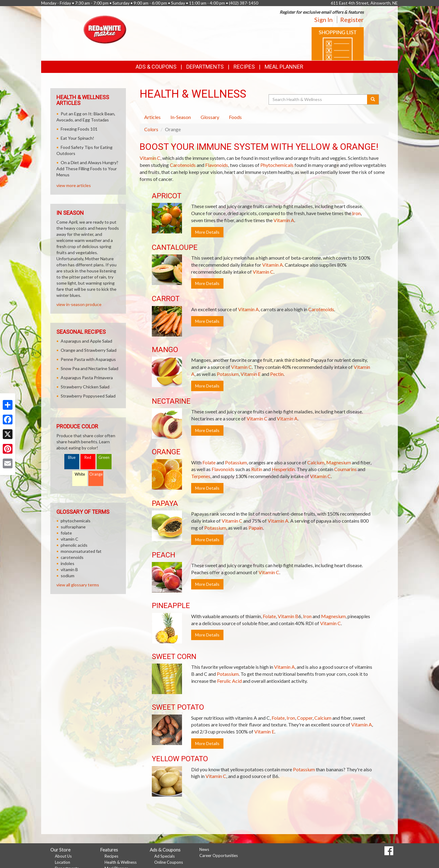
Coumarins (345, 469)
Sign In (323, 20)
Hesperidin (283, 469)
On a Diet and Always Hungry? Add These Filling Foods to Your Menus (87, 169)
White (80, 474)
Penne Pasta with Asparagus (88, 359)
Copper (305, 718)
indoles (68, 563)
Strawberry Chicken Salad (85, 387)
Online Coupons (169, 862)
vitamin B (69, 569)
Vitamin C (150, 158)
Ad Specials (164, 856)
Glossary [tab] (210, 117)
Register (352, 20)
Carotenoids (183, 165)
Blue (72, 457)
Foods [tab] (235, 117)
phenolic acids (74, 545)
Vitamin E (251, 374)
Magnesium (339, 462)
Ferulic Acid (229, 681)
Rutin (257, 469)
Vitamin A (284, 220)
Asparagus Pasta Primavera (87, 378)
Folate (209, 462)
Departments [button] (205, 67)
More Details (207, 232)
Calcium (316, 462)
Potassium (228, 374)
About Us (63, 856)
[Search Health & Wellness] (318, 99)
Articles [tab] (152, 117)
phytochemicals (76, 521)
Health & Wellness (121, 862)
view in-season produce (79, 304)
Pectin (277, 374)
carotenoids (72, 557)
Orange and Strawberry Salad (89, 350)
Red (88, 457)
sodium (68, 576)
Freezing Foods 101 (79, 129)
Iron (356, 213)
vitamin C (70, 539)
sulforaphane (73, 527)
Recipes (244, 67)
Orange (96, 474)
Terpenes (201, 476)
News (204, 849)
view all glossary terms (78, 585)
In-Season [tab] (181, 117)
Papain (256, 528)
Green (104, 457)
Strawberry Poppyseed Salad (88, 396)
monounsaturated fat (81, 551)
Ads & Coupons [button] (156, 67)
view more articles (74, 185)
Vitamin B (288, 616)
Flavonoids (217, 165)
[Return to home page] (105, 29)
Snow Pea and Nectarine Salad (89, 368)
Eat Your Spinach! (77, 138)
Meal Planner (284, 67)
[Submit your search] (373, 99)
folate (66, 533)
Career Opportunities (219, 855)
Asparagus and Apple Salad (86, 341)
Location (62, 862)
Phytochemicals (277, 165)
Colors (151, 129)
